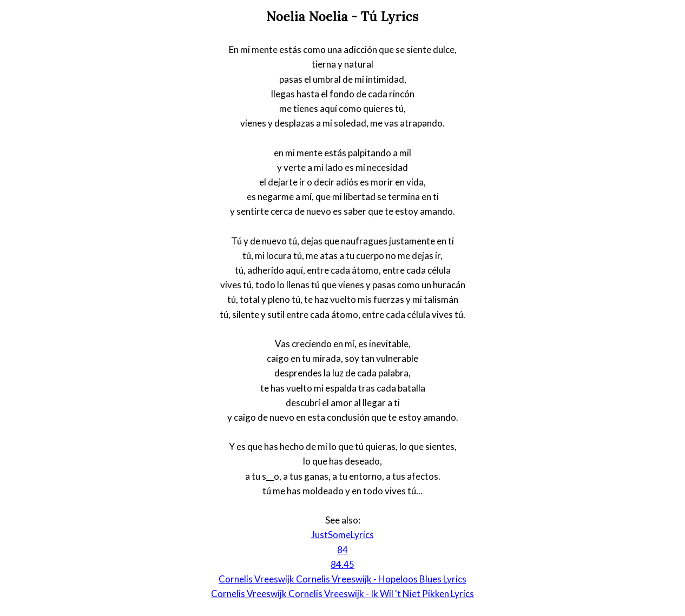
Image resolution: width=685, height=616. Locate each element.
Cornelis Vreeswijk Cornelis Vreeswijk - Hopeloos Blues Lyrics (343, 579)
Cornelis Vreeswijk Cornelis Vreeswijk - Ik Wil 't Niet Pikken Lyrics (343, 594)
